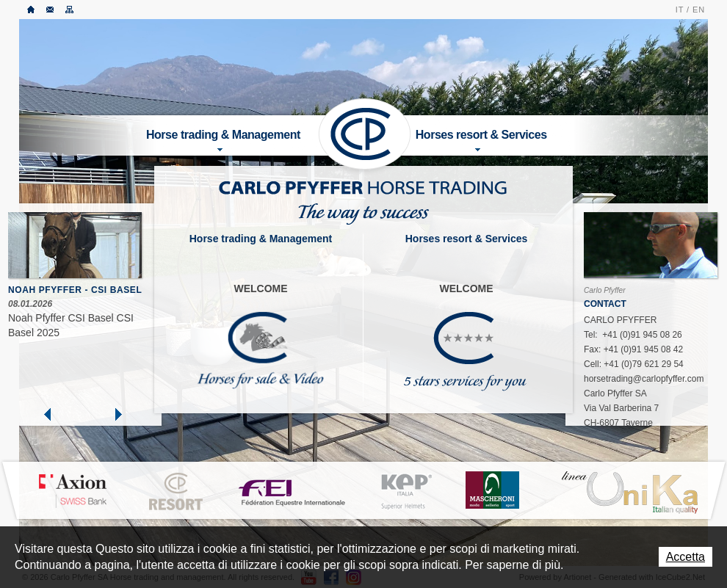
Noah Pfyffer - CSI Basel (75, 290)
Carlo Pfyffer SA (364, 134)
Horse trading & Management (223, 140)
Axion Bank (72, 490)
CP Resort (176, 492)
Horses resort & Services (481, 140)
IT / (683, 10)
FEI (292, 491)
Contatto (51, 10)
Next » (117, 414)
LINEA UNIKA (629, 492)
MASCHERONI (492, 490)
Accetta (686, 557)
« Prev (48, 414)
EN (699, 10)
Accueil (32, 10)
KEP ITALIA (406, 492)
